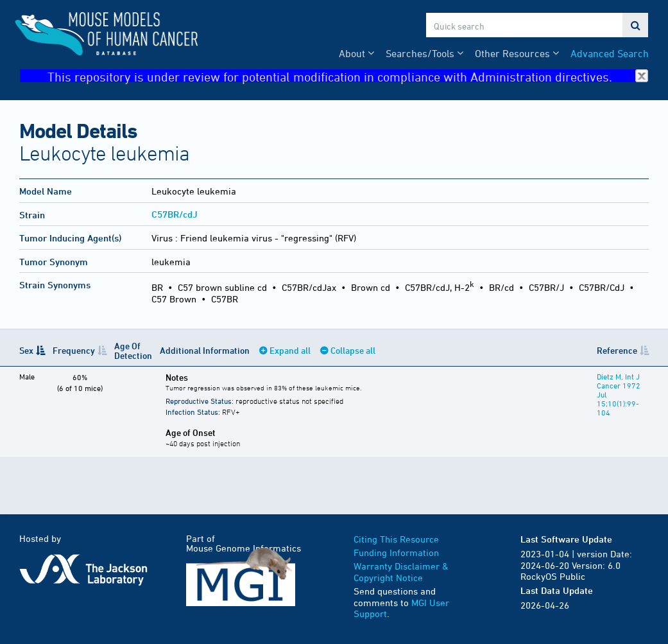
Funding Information (396, 553)
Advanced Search (610, 53)
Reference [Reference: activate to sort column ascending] (617, 350)
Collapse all (353, 350)
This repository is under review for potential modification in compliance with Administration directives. (348, 76)
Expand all (290, 350)
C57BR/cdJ (175, 214)
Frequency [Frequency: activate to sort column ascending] (74, 350)
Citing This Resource (396, 539)
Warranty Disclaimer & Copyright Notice (401, 572)
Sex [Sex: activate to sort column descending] (26, 350)
